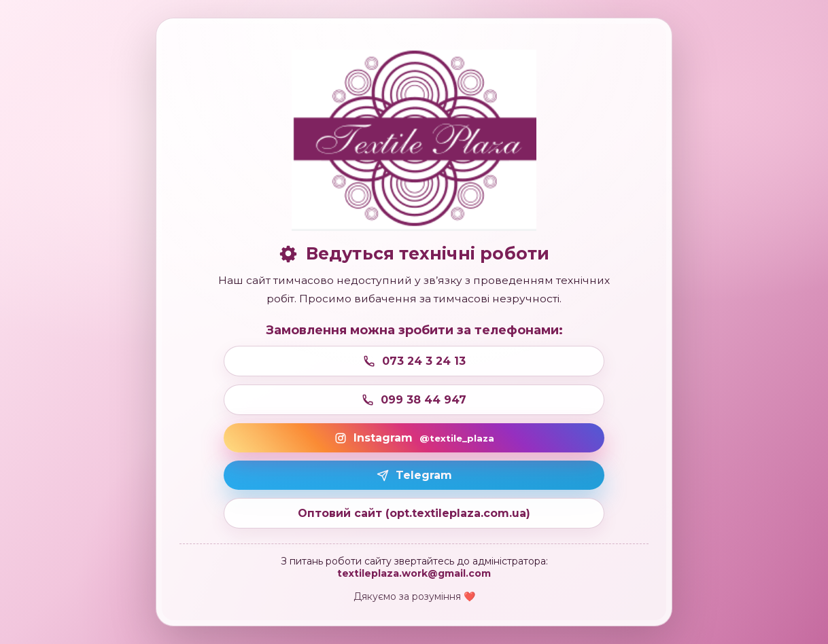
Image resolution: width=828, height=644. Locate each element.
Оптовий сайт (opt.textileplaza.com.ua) (414, 513)
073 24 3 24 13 (414, 361)
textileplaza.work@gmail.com (414, 573)
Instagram (414, 438)
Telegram (414, 475)
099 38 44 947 (414, 400)
